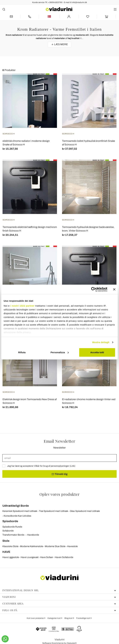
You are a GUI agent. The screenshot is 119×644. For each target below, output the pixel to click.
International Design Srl (59, 590)
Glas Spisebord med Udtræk (85, 511)
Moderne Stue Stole (55, 546)
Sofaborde (8, 531)
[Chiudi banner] (114, 289)
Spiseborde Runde (12, 527)
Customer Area (59, 604)
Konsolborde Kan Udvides (17, 516)
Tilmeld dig (60, 474)
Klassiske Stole (10, 546)
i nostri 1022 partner (22, 306)
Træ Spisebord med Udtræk (54, 511)
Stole (6, 541)
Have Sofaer (47, 557)
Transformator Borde (13, 535)
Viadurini (59, 597)
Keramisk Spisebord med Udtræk (20, 511)
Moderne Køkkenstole (32, 546)
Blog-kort (69, 618)
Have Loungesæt (30, 557)
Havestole (72, 546)
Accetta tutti (97, 352)
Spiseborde (10, 521)
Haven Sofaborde (64, 557)
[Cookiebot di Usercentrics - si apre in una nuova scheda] (94, 289)
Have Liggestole (11, 557)
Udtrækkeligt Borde (16, 506)
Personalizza (60, 352)
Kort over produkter (36, 618)
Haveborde (33, 535)
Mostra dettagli (101, 342)
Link (72, 466)
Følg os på (59, 610)
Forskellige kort (83, 618)
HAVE (6, 552)
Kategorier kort (54, 618)
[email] (59, 458)
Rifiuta (22, 352)
